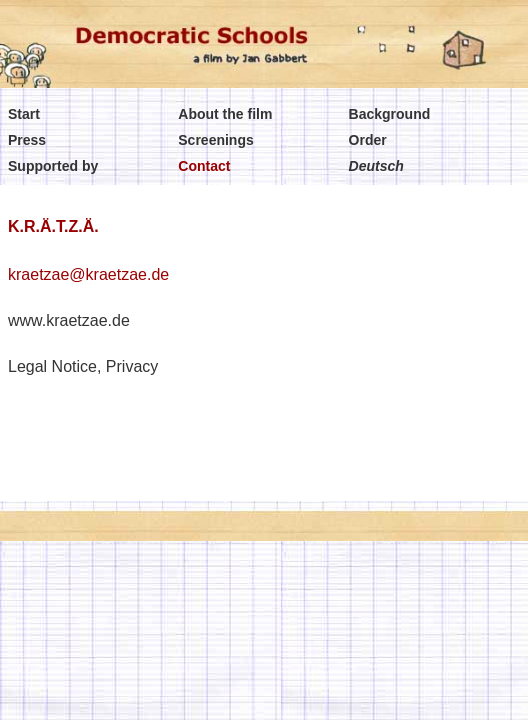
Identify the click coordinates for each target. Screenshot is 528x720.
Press (27, 140)
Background (390, 114)
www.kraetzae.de (69, 320)
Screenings (215, 140)
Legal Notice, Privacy (83, 366)
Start (24, 114)
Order (368, 140)
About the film (225, 114)
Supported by (53, 166)
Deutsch (376, 166)
